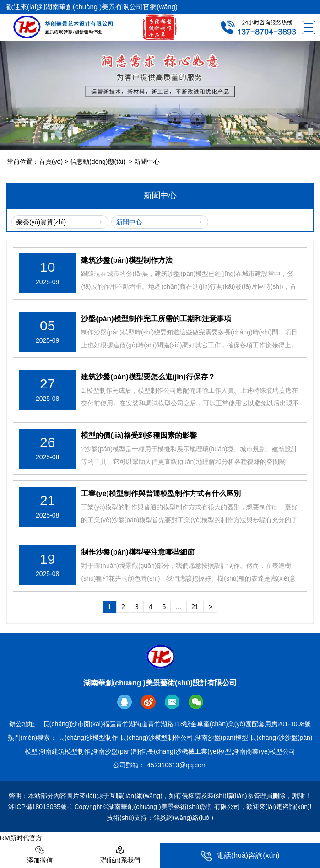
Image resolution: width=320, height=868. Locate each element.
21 (195, 607)
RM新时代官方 (21, 838)
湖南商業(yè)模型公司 (264, 751)
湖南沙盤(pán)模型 (222, 738)
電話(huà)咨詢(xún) (240, 856)
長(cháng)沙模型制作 (88, 738)
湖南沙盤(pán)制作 (119, 751)
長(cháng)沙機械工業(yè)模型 (190, 751)
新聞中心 (129, 222)
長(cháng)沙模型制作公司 (156, 738)
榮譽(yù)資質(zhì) (41, 222)
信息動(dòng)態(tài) (98, 162)
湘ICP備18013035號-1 (40, 807)
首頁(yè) (51, 162)
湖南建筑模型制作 (65, 751)
